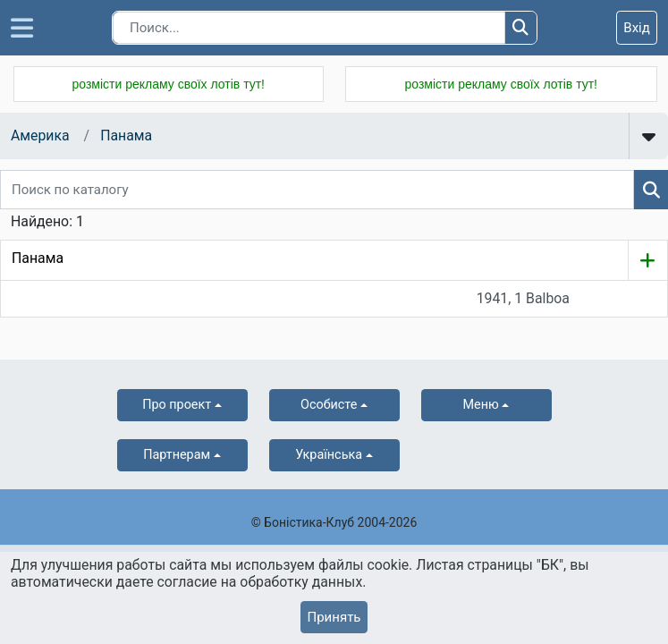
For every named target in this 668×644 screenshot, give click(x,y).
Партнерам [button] (177, 455)
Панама (126, 136)
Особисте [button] (329, 405)
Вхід (637, 28)
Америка (40, 136)
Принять (334, 617)
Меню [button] (481, 405)
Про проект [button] (177, 405)
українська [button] (329, 455)
